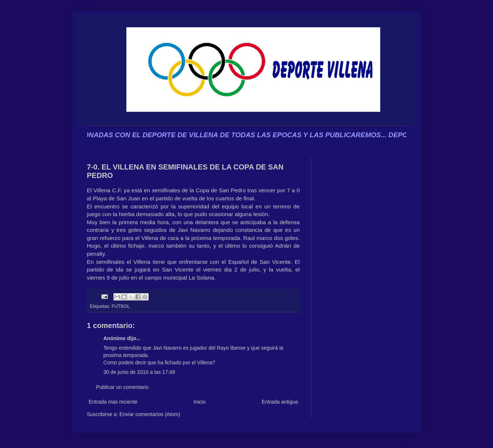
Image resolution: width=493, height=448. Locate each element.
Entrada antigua (280, 402)
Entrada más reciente (113, 402)
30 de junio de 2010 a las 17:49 (139, 372)
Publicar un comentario (122, 387)
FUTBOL (121, 306)
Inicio (200, 402)
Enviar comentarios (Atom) (150, 414)
